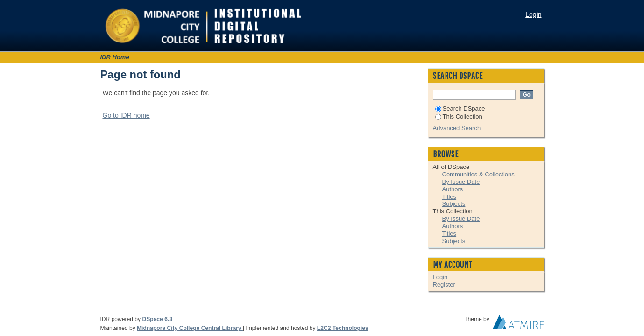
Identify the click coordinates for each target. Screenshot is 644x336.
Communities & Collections (478, 174)
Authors (453, 189)
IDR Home (115, 57)
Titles (449, 197)
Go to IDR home (126, 115)
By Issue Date (461, 182)
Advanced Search (457, 128)
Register (444, 284)
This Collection (459, 116)
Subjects (454, 204)
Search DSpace (460, 108)
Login (533, 14)
